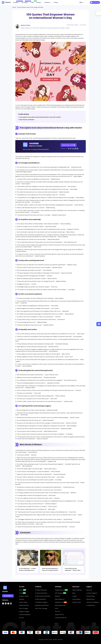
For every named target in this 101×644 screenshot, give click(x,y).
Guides (75, 596)
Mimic (23, 590)
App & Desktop (77, 590)
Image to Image (24, 612)
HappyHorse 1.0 (61, 590)
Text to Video (23, 602)
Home (14, 7)
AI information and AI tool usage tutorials (30, 7)
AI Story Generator (25, 615)
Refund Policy (91, 599)
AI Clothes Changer (41, 602)
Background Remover (42, 605)
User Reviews (76, 599)
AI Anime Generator (41, 593)
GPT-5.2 (57, 612)
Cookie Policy (91, 605)
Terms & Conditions (93, 602)
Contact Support (92, 593)
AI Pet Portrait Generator (43, 596)
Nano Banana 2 (60, 599)
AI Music (22, 599)
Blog (74, 593)
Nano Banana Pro (60, 605)
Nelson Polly (25, 25)
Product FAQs (77, 602)
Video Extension (24, 605)
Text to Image (23, 608)
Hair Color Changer (41, 608)
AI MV (33, 2)
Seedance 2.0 (61, 602)
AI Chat (21, 618)
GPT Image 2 (61, 593)
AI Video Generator (41, 590)
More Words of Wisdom (27, 120)
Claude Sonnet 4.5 (61, 618)
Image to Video (24, 596)
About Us (89, 590)
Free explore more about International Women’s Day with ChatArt (40, 117)
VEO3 (57, 608)
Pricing (56, 2)
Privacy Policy (91, 596)
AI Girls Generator (41, 599)
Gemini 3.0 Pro (59, 615)
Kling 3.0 (58, 596)
